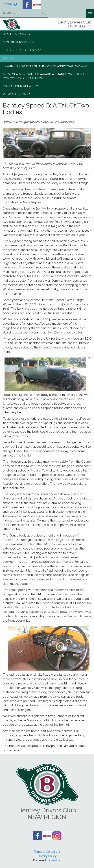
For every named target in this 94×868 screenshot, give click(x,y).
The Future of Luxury (22, 50)
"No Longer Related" (20, 86)
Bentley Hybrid (16, 34)
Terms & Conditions (47, 852)
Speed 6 (9, 58)
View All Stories (17, 94)
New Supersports (18, 42)
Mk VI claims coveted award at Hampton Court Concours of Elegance (44, 76)
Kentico (56, 860)
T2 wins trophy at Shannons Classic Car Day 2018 (45, 66)
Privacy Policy (47, 856)
